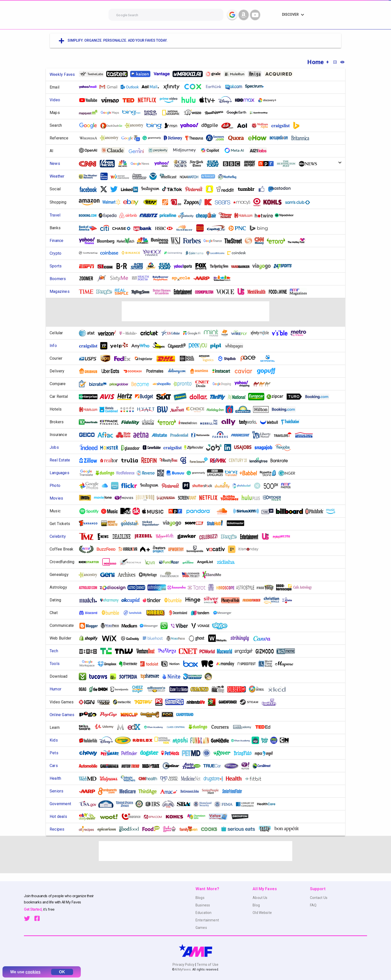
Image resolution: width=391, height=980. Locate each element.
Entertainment (207, 920)
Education (203, 913)
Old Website (262, 913)
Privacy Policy (184, 965)
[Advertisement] (195, 311)
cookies (33, 972)
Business (203, 905)
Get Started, (34, 909)
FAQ (313, 905)
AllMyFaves (183, 970)
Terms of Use (207, 965)
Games (201, 928)
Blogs (200, 898)
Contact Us (319, 898)
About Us (260, 898)
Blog (256, 905)
